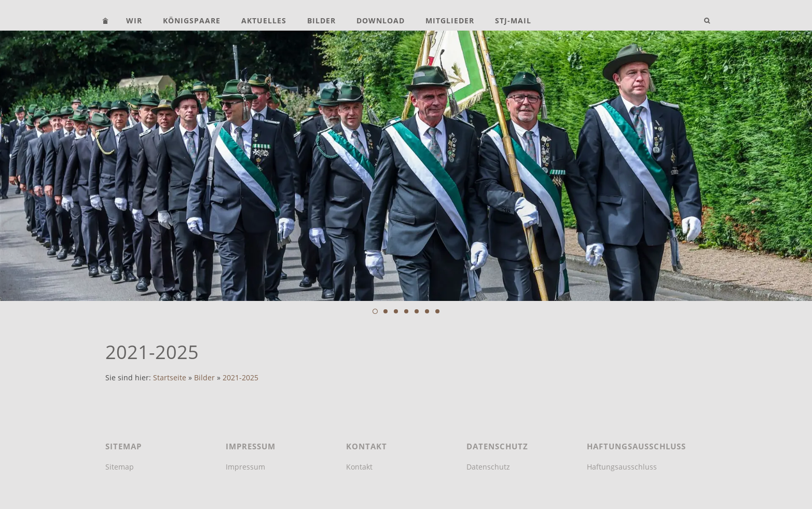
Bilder (204, 378)
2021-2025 (240, 378)
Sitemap (120, 467)
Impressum (245, 467)
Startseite (170, 378)
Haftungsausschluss (622, 467)
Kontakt (359, 467)
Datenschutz (488, 467)
